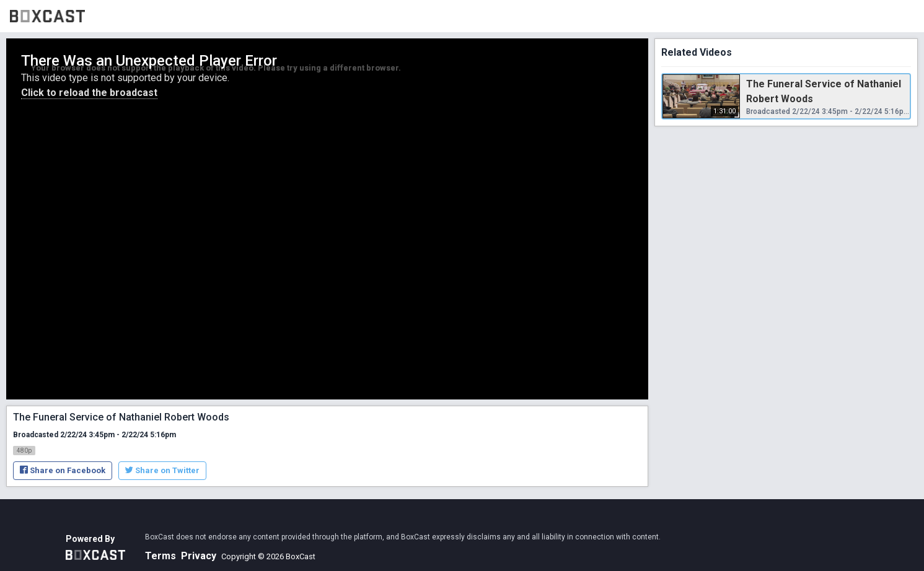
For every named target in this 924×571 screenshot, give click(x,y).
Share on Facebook (63, 470)
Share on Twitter (162, 470)
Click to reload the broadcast (89, 93)
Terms (161, 556)
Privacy (199, 556)
